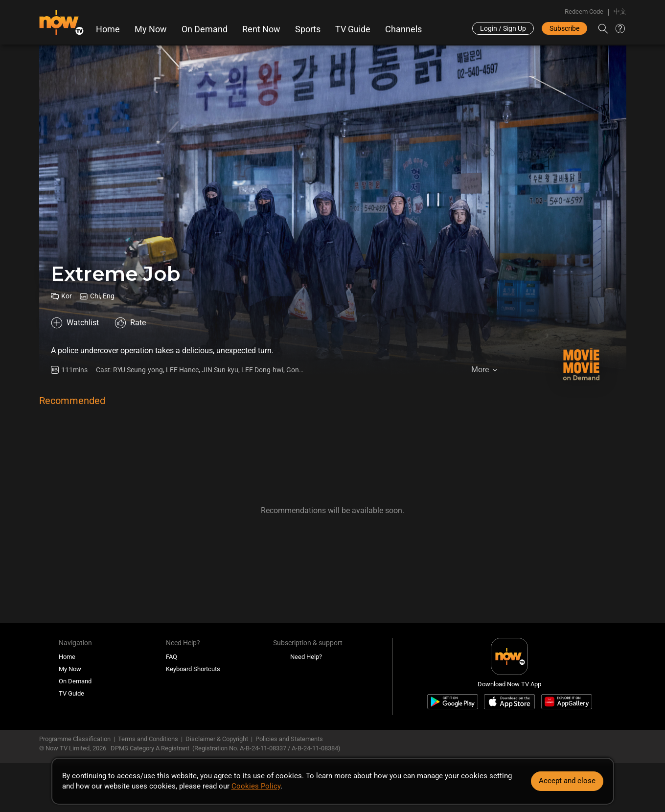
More (480, 370)
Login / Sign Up (503, 28)
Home (108, 29)
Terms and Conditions (148, 739)
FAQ (172, 657)
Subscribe (564, 28)
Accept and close (567, 781)
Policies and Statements (289, 739)
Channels (403, 29)
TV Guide (353, 29)
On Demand (205, 29)
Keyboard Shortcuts (193, 669)
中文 (620, 11)
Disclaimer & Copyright (217, 739)
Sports (308, 29)
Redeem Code (584, 11)
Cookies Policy (256, 786)
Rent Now (261, 29)
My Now (151, 29)
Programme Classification (75, 739)
